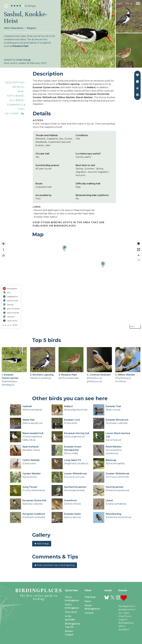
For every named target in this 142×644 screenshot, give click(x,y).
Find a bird (71, 612)
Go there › (15, 114)
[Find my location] (3, 244)
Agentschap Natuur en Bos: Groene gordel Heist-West (64, 214)
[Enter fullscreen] (139, 249)
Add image (42, 544)
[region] (71, 285)
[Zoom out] (139, 260)
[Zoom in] (139, 255)
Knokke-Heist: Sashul (46, 217)
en (127, 4)
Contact (89, 613)
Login (119, 4)
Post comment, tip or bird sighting (55, 565)
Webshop (90, 597)
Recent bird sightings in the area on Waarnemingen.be (64, 210)
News (88, 601)
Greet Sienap (23, 60)
